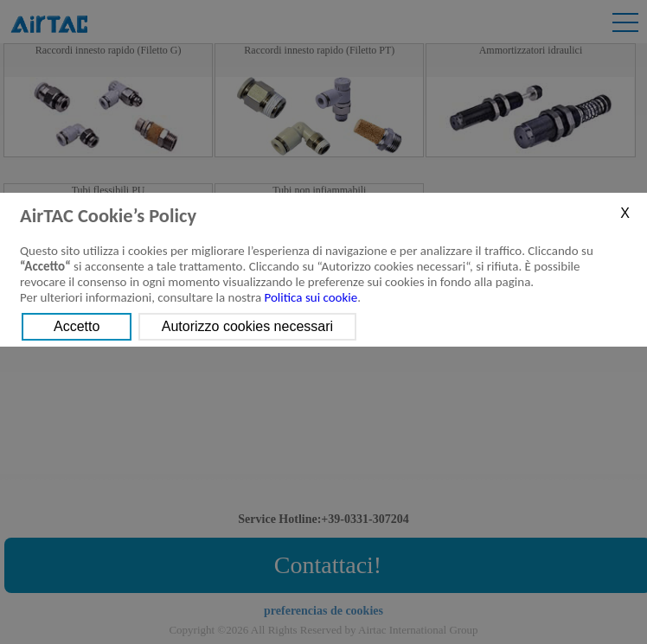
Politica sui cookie (311, 297)
